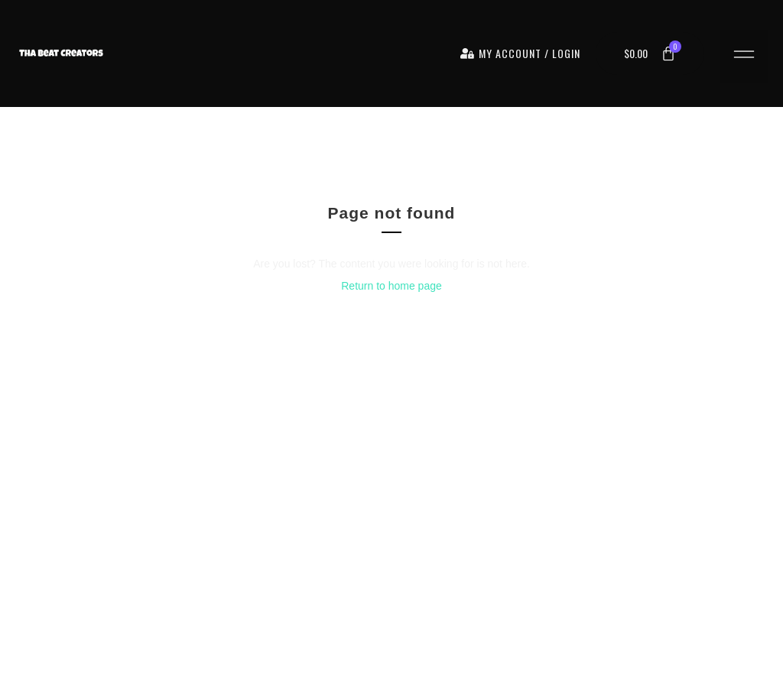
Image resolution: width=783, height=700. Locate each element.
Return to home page (391, 286)
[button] (744, 57)
